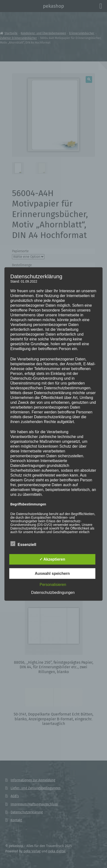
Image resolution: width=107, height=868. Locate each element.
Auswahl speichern (52, 573)
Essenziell (23, 544)
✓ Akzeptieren (52, 559)
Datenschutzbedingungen (53, 593)
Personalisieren (53, 585)
